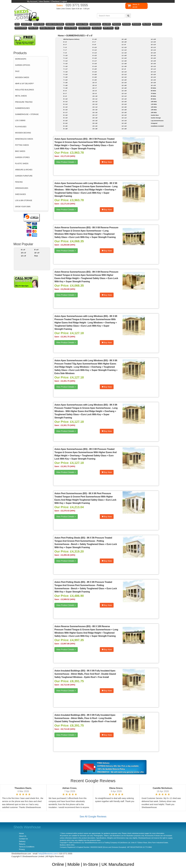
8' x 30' (95, 39)
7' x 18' (65, 72)
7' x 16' (65, 66)
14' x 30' (153, 42)
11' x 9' (124, 45)
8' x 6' (36, 250)
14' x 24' (124, 126)
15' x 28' (153, 61)
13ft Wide (154, 110)
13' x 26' (124, 107)
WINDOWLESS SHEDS (24, 139)
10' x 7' (95, 88)
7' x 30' (65, 88)
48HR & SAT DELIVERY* (25, 84)
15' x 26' (153, 58)
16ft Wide (154, 112)
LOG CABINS (20, 121)
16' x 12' (153, 69)
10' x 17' (95, 115)
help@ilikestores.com (48, 854)
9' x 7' (94, 42)
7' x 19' (65, 74)
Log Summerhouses (157, 121)
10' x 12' (95, 102)
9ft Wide (153, 99)
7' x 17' (65, 69)
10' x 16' (95, 112)
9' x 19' (95, 66)
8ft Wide (153, 96)
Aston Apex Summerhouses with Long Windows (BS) (81, 183)
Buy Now (107, 162)
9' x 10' (95, 47)
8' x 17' (65, 112)
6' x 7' (65, 45)
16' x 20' (153, 74)
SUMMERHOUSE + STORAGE (27, 114)
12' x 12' (124, 74)
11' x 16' (124, 53)
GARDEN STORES (22, 157)
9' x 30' (95, 80)
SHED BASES (21, 194)
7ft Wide (153, 93)
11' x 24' (124, 58)
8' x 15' (65, 107)
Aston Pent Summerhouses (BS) (71, 493)
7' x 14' (65, 61)
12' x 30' (124, 91)
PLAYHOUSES (21, 127)
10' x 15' (95, 110)
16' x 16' (153, 72)
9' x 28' (95, 77)
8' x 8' (65, 96)
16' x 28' (153, 83)
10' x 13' (95, 104)
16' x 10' (153, 66)
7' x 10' (65, 55)
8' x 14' (65, 104)
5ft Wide (153, 88)
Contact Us (23, 839)
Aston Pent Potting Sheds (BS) (70, 538)
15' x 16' (153, 50)
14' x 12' (124, 118)
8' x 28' (65, 129)
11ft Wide (154, 104)
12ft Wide (154, 107)
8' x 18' (65, 115)
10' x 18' (95, 118)
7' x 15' (65, 64)
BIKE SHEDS (20, 151)
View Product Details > (66, 162)
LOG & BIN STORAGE (24, 200)
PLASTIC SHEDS (22, 164)
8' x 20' (65, 121)
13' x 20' (124, 102)
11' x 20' (124, 55)
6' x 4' (23, 250)
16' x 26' (153, 80)
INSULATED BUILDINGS (25, 90)
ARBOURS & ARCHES (24, 170)
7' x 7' (65, 50)
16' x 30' (153, 85)
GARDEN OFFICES (23, 65)
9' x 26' (95, 74)
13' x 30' (124, 112)
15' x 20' (153, 53)
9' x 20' (95, 69)
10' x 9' (95, 93)
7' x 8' (65, 53)
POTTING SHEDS (22, 145)
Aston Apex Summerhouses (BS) (71, 139)
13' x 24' (124, 104)
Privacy (22, 849)
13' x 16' (124, 99)
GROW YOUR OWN (23, 207)
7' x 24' (65, 80)
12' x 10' (124, 72)
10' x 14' (95, 107)
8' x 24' (65, 123)
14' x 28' (153, 39)
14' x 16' (124, 121)
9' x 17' (95, 61)
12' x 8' (24, 256)
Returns (22, 844)
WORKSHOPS (21, 59)
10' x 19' (95, 121)
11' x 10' (124, 47)
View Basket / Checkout (49, 1)
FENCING (19, 182)
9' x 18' (95, 64)
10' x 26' (95, 129)
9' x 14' (95, 53)
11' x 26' (124, 61)
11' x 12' (124, 50)
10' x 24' (95, 126)
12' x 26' (124, 85)
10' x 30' (124, 42)
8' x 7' (65, 93)
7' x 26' (65, 83)
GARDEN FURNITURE (24, 176)
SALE (17, 71)
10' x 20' (95, 123)
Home (61, 36)
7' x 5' (65, 47)
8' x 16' (65, 110)
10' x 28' (124, 39)
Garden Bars (155, 115)
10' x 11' (95, 99)
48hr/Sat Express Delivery (71, 39)
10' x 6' (24, 253)
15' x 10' (153, 45)
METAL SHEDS (21, 96)
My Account (32, 1)
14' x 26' (124, 129)
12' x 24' (124, 83)
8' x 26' (65, 126)
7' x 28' (65, 85)
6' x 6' (65, 42)
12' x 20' (124, 80)
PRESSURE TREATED (24, 102)
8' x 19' (65, 118)
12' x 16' (124, 77)
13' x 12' (124, 96)
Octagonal (154, 123)
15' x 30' (153, 64)
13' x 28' (124, 110)
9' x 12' (95, 50)
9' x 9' (94, 45)
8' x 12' (65, 102)
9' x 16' (95, 58)
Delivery (22, 841)
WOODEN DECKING (23, 133)
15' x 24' (153, 55)
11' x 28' (124, 64)
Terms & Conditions (27, 847)
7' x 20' (65, 77)
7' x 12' (65, 58)
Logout (64, 1)
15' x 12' (153, 47)
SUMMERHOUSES (22, 108)
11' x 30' (124, 66)
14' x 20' (124, 123)
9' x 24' (95, 72)
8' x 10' (65, 99)
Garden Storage (156, 118)
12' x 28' (124, 88)
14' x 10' (124, 115)
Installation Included (157, 126)
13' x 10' (124, 93)
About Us (23, 836)
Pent (36, 256)
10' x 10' (95, 96)
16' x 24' (153, 77)
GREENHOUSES (22, 188)
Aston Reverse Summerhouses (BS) (72, 228)
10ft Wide (154, 102)
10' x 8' (37, 253)
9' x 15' (95, 55)
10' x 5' (95, 83)
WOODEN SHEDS (22, 77)
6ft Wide (153, 91)
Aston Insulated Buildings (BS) (70, 671)
